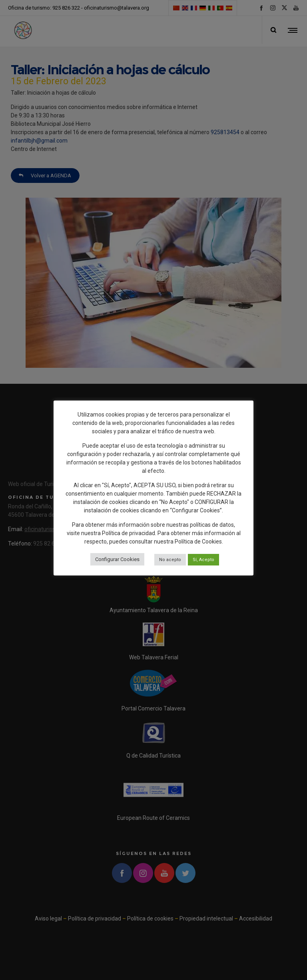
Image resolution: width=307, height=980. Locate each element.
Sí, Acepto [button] (203, 560)
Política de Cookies (198, 542)
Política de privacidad (129, 533)
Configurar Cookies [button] (117, 559)
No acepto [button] (170, 560)
